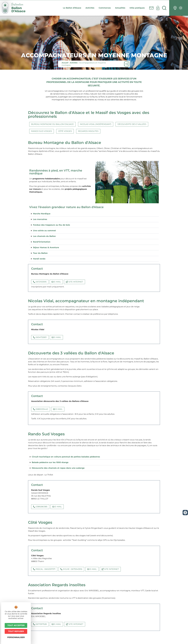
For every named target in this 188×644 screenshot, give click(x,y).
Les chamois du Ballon (44, 236)
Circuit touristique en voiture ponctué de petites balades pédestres (66, 457)
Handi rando (39, 259)
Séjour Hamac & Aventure (46, 247)
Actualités (121, 8)
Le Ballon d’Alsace (73, 8)
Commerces (105, 8)
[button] (94, 214)
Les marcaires (40, 219)
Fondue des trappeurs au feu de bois (51, 225)
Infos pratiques (138, 8)
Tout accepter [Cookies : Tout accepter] (16, 625)
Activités (91, 8)
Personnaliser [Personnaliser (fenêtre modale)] (16, 637)
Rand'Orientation (42, 242)
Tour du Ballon (40, 253)
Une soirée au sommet (44, 231)
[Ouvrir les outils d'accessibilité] (185, 513)
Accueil (65, 63)
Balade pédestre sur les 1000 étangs (50, 462)
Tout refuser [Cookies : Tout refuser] (16, 631)
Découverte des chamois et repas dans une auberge (58, 468)
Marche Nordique (42, 214)
